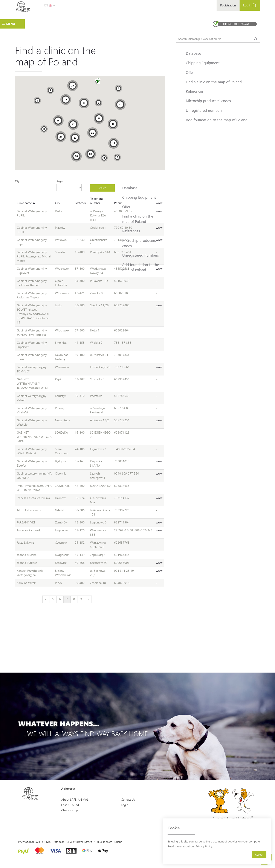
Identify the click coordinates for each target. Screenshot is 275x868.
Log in (250, 5)
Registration (228, 5)
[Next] (88, 599)
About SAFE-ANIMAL (75, 799)
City (58, 203)
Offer (126, 207)
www (159, 305)
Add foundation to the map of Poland (141, 267)
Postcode (81, 203)
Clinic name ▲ (26, 203)
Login (125, 805)
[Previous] (46, 599)
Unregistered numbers (141, 255)
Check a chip (70, 810)
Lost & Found (70, 805)
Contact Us (128, 799)
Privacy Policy (204, 846)
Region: (61, 181)
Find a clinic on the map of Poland (138, 219)
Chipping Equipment (139, 197)
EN (50, 5)
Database (130, 188)
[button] (98, 81)
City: (18, 181)
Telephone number (97, 201)
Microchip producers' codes (139, 243)
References (131, 231)
